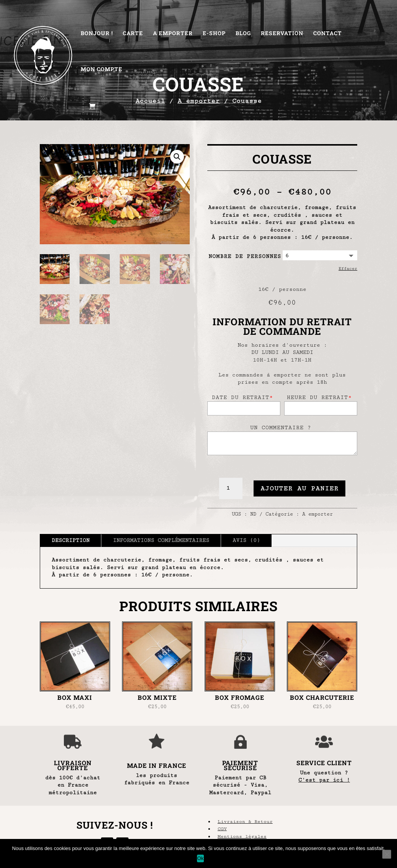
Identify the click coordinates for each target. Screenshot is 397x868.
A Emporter (173, 34)
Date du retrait (242, 397)
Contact (328, 34)
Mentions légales (242, 836)
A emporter (317, 514)
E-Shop (214, 34)
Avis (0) (246, 540)
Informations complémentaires (161, 540)
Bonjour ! (97, 34)
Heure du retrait (319, 397)
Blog (243, 34)
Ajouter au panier (299, 488)
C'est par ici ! (324, 780)
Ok (200, 858)
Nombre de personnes (245, 256)
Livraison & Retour (245, 822)
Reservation (282, 34)
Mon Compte (102, 70)
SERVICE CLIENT (324, 763)
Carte (133, 34)
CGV (222, 829)
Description (71, 540)
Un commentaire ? (281, 428)
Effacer (348, 269)
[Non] (387, 854)
